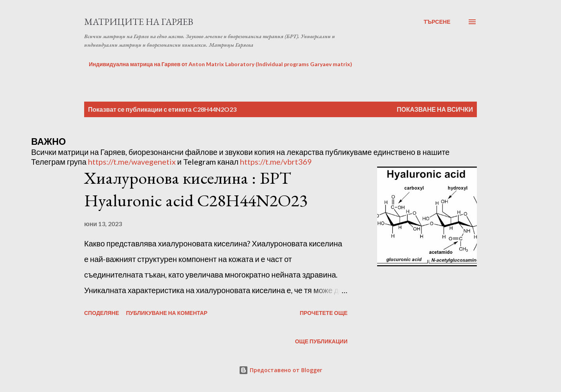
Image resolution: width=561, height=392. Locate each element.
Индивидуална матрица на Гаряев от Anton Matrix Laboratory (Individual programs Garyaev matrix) (221, 64)
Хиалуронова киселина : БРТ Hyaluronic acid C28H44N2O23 (196, 189)
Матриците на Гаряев (139, 22)
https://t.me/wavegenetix (132, 162)
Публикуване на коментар (167, 313)
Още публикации (321, 341)
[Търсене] (437, 22)
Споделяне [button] (102, 313)
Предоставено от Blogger (280, 370)
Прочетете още (324, 313)
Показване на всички (435, 109)
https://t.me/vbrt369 (276, 162)
